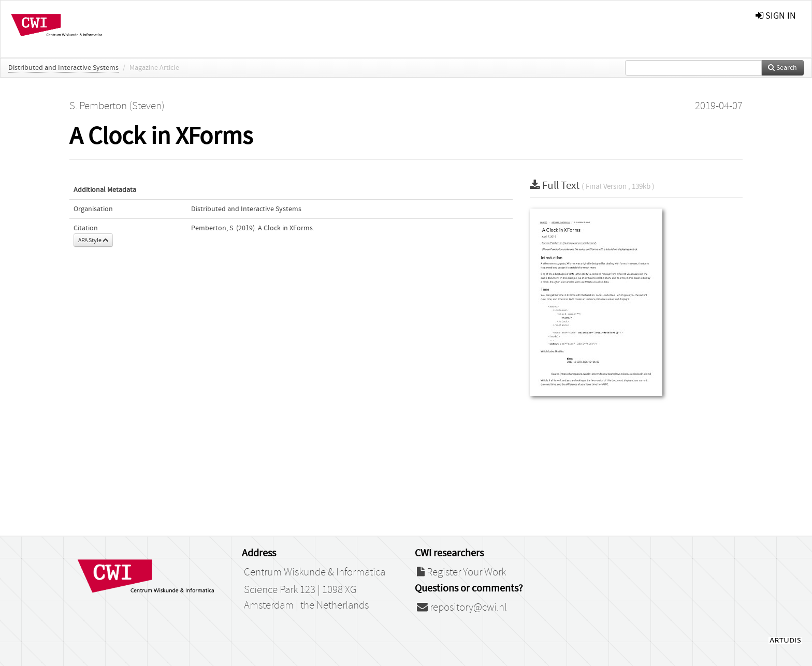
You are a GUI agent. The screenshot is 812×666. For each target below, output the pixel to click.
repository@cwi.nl (462, 608)
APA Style (93, 240)
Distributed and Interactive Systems (63, 68)
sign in (776, 16)
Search (782, 68)
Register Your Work (461, 572)
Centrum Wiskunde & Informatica (315, 572)
